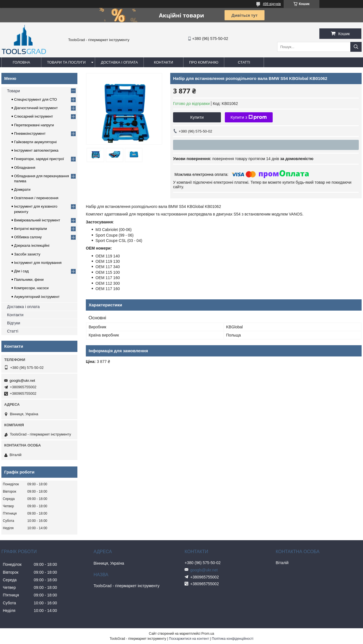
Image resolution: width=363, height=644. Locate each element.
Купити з (249, 117)
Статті (244, 62)
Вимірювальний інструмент (37, 220)
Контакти (163, 62)
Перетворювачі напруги (34, 125)
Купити (197, 117)
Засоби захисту (27, 254)
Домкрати (22, 189)
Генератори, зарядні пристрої (39, 159)
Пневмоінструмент (30, 133)
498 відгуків (272, 4)
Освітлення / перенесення (36, 198)
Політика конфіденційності (233, 639)
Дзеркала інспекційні (32, 245)
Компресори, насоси (31, 288)
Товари (14, 91)
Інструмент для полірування (38, 263)
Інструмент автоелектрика (36, 150)
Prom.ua (208, 634)
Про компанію (204, 62)
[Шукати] (356, 47)
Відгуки (14, 323)
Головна (21, 62)
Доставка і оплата (119, 62)
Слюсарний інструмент (33, 116)
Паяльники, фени (29, 280)
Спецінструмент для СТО (35, 99)
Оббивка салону (28, 237)
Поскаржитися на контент (189, 639)
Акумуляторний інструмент (37, 297)
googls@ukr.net (22, 381)
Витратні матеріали (31, 229)
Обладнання (25, 168)
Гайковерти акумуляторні (35, 142)
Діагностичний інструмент (36, 108)
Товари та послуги (66, 62)
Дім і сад (21, 271)
